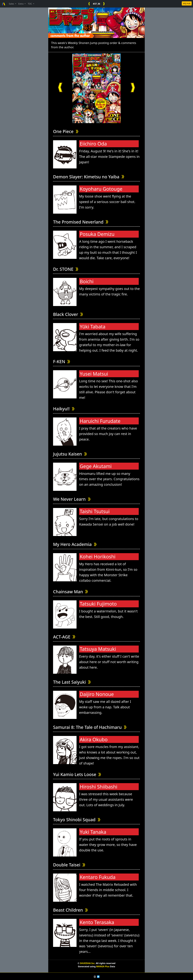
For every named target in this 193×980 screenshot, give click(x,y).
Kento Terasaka (97, 922)
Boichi (87, 281)
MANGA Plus (103, 966)
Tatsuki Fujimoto (98, 604)
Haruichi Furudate (100, 421)
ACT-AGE (64, 637)
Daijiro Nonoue (97, 694)
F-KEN (62, 362)
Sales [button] (12, 4)
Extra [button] (21, 4)
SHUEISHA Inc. (88, 963)
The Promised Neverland (81, 222)
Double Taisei (69, 865)
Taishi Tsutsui (95, 511)
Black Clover (68, 314)
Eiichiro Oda (93, 144)
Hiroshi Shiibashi (99, 787)
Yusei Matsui (94, 374)
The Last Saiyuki (72, 682)
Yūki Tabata (93, 327)
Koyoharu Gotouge (101, 189)
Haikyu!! (64, 409)
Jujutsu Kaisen (70, 454)
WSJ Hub (187, 3)
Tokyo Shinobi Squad (77, 820)
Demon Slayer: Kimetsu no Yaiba (89, 177)
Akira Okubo (94, 739)
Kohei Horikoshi (98, 557)
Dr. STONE (66, 269)
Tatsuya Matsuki (98, 649)
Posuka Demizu (97, 234)
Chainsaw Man (70, 592)
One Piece (66, 131)
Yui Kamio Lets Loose (77, 774)
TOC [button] (30, 4)
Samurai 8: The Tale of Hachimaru (90, 727)
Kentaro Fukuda (98, 877)
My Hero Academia (75, 544)
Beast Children (70, 910)
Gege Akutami (96, 466)
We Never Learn (72, 499)
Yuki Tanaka (93, 832)
